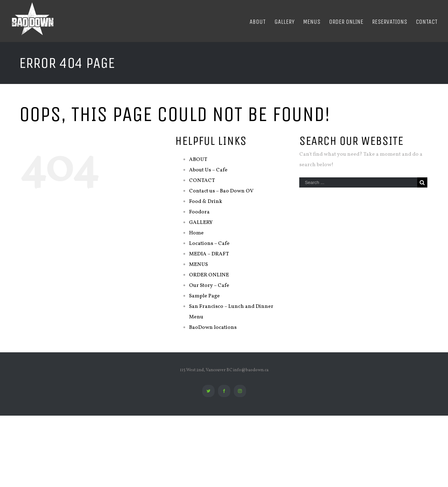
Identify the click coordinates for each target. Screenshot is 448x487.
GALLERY (201, 223)
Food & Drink (206, 202)
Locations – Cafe (209, 244)
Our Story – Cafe (209, 286)
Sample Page (204, 296)
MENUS (198, 265)
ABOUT (198, 160)
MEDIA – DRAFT (209, 254)
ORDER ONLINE (209, 275)
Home (196, 233)
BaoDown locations (213, 328)
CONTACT (202, 181)
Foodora (199, 212)
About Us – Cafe (208, 170)
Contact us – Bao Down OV (221, 191)
